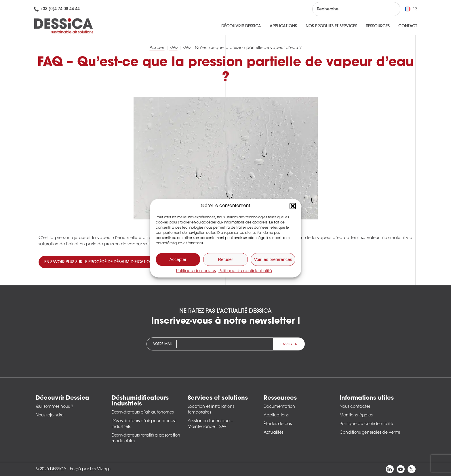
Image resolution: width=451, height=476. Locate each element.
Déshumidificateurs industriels (140, 401)
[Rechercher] (391, 9)
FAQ (174, 48)
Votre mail (163, 344)
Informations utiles (367, 398)
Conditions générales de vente (370, 433)
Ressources (378, 26)
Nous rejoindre (50, 415)
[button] (293, 206)
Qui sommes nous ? (54, 407)
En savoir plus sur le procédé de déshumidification (99, 262)
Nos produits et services (331, 26)
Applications (283, 26)
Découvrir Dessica (241, 26)
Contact (408, 26)
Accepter (178, 259)
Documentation (279, 407)
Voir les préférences (273, 259)
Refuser (225, 259)
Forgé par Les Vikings (90, 469)
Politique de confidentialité (245, 271)
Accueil (157, 48)
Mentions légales (356, 415)
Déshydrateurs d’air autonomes (143, 413)
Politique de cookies (196, 271)
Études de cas (278, 424)
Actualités (273, 433)
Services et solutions (218, 398)
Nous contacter (355, 407)
